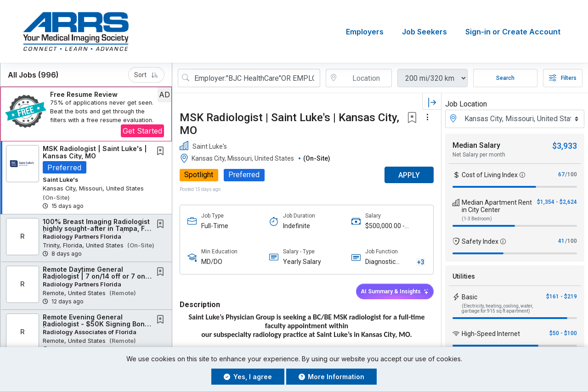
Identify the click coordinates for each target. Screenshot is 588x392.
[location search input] (365, 78)
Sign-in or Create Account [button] (513, 32)
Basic (469, 297)
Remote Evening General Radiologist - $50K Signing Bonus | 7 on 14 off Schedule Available (98, 324)
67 (561, 174)
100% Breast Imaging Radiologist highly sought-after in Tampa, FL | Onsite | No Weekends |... (96, 229)
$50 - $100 (563, 333)
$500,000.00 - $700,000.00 (385, 226)
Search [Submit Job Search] (505, 78)
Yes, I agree (248, 377)
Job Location (466, 104)
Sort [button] (146, 75)
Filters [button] (563, 78)
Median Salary (476, 145)
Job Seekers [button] (424, 32)
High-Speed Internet (491, 334)
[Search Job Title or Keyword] (255, 78)
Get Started (142, 131)
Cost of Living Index (490, 175)
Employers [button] (365, 32)
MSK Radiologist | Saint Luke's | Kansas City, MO (95, 152)
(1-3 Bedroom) (477, 219)
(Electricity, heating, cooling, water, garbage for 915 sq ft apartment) (497, 308)
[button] (86, 114)
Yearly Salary (302, 262)
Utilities (464, 276)
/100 (571, 174)
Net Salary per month (479, 155)
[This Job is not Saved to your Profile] (162, 152)
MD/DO (212, 262)
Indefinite (297, 226)
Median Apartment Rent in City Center (497, 206)
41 (561, 241)
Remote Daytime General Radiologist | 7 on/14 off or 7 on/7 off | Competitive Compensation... (97, 276)
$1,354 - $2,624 (557, 202)
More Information (332, 377)
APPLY (409, 175)
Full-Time (215, 226)
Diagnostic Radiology (380, 263)
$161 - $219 (562, 297)
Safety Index (480, 241)
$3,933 (565, 146)
